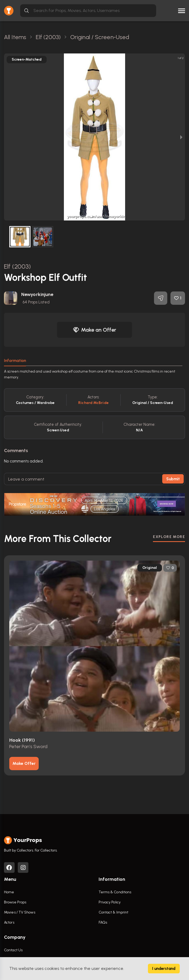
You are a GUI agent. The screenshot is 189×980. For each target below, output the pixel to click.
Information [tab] (15, 361)
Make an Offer (95, 330)
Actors (9, 922)
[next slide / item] (181, 137)
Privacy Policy (110, 902)
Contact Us (13, 950)
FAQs (103, 922)
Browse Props (15, 902)
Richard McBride (93, 403)
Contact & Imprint (114, 912)
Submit (173, 479)
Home (9, 892)
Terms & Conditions (115, 892)
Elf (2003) (17, 266)
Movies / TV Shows (20, 912)
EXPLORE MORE (169, 537)
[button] (91, 216)
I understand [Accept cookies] (164, 969)
